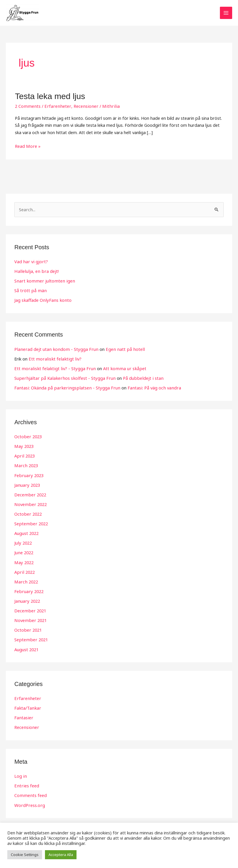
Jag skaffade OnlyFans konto (42, 300)
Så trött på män (30, 291)
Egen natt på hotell (121, 349)
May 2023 (24, 446)
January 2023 (27, 484)
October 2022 (28, 513)
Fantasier (23, 715)
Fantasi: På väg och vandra (149, 387)
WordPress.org (29, 802)
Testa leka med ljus (49, 97)
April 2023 (24, 455)
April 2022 (24, 571)
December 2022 (30, 494)
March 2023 (26, 465)
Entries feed (26, 783)
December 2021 (30, 609)
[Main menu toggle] (226, 13)
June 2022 (24, 551)
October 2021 (28, 628)
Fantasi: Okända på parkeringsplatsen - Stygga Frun (65, 387)
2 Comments (27, 107)
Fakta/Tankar (27, 706)
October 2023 (28, 436)
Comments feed (30, 793)
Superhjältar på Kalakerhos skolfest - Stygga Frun (63, 378)
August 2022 (26, 532)
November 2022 (30, 503)
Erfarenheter (56, 107)
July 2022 (23, 542)
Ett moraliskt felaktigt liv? (53, 359)
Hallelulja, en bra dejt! (35, 271)
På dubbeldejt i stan (138, 378)
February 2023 (28, 474)
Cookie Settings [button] (25, 855)
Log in (20, 773)
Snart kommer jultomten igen (43, 281)
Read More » (27, 146)
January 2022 (27, 599)
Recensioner (82, 107)
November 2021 (30, 618)
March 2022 (26, 580)
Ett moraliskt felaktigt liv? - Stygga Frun (53, 368)
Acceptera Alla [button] (61, 855)
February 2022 (28, 590)
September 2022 (31, 522)
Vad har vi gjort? (31, 262)
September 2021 (31, 637)
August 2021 (26, 647)
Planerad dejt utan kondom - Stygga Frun (55, 349)
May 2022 (24, 561)
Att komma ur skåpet (120, 368)
